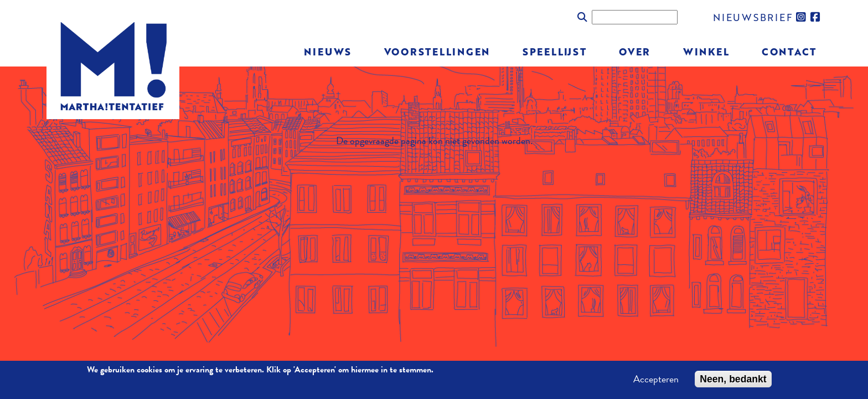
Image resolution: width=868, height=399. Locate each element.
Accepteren (656, 382)
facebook (816, 17)
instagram (802, 17)
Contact (789, 51)
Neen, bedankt (733, 382)
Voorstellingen (437, 51)
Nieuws (328, 51)
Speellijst (555, 51)
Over (635, 51)
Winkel (706, 51)
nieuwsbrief (753, 17)
